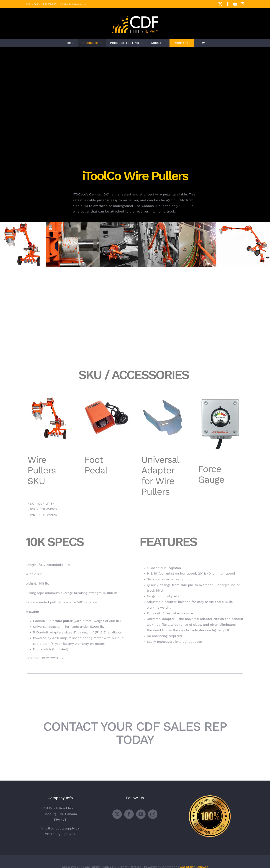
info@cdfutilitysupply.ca (73, 4)
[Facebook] (129, 814)
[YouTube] (141, 814)
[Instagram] (153, 814)
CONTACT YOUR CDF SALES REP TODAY (135, 733)
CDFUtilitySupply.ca (60, 834)
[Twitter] (117, 814)
